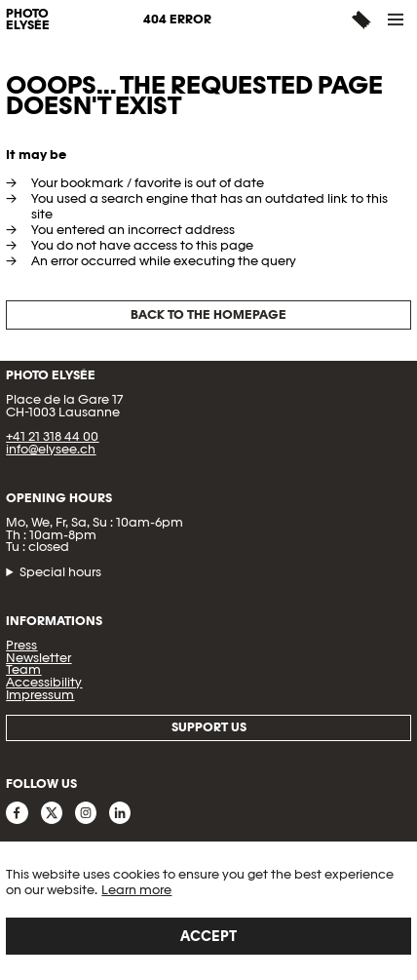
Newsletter (38, 658)
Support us (209, 727)
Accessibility (44, 682)
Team (23, 669)
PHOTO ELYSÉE (28, 20)
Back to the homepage (208, 314)
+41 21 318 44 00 (52, 436)
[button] (397, 20)
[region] (208, 911)
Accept (208, 936)
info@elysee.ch (51, 449)
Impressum (40, 695)
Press (21, 645)
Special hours (60, 573)
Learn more (136, 890)
